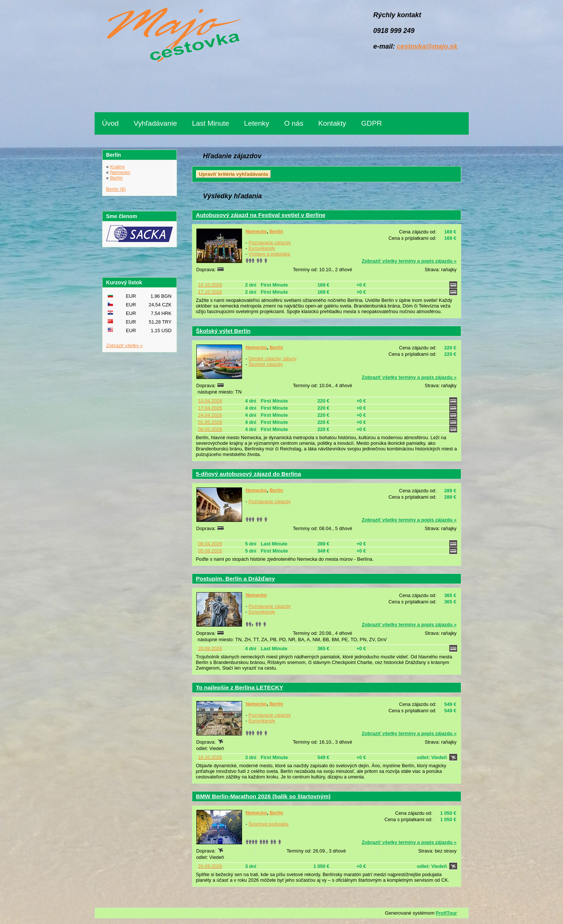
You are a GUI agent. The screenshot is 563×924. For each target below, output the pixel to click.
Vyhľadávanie (155, 123)
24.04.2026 (210, 415)
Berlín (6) (116, 189)
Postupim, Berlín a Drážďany (235, 579)
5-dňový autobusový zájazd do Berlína (249, 474)
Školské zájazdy (266, 364)
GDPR (371, 123)
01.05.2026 (210, 422)
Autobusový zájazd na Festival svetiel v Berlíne (261, 215)
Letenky (256, 123)
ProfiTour (446, 913)
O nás (294, 123)
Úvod (111, 123)
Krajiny (117, 167)
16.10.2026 (210, 757)
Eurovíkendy (262, 248)
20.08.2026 (210, 648)
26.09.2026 (210, 866)
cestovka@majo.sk (427, 46)
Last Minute (210, 123)
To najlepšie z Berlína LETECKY (240, 687)
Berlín (276, 231)
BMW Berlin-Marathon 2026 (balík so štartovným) (263, 796)
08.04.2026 (210, 544)
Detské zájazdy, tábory (273, 359)
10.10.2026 (210, 285)
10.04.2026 (210, 401)
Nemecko (256, 231)
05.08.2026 (210, 551)
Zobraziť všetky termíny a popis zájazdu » (409, 261)
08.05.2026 (210, 429)
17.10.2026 (210, 292)
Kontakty (332, 123)
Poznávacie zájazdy (270, 243)
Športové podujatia (268, 824)
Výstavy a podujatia (269, 254)
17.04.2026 (210, 408)
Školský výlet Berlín (223, 331)
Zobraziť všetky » (125, 345)
